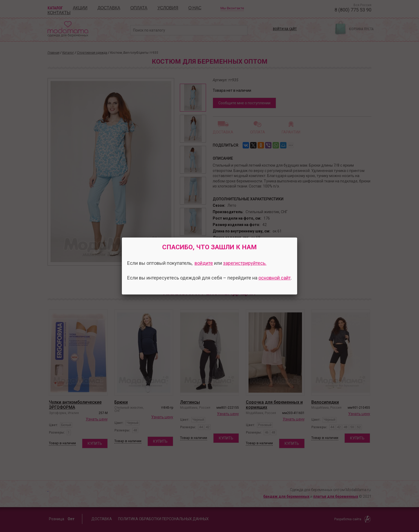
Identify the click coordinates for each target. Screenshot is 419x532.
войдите (204, 263)
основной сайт (275, 278)
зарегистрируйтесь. (245, 263)
